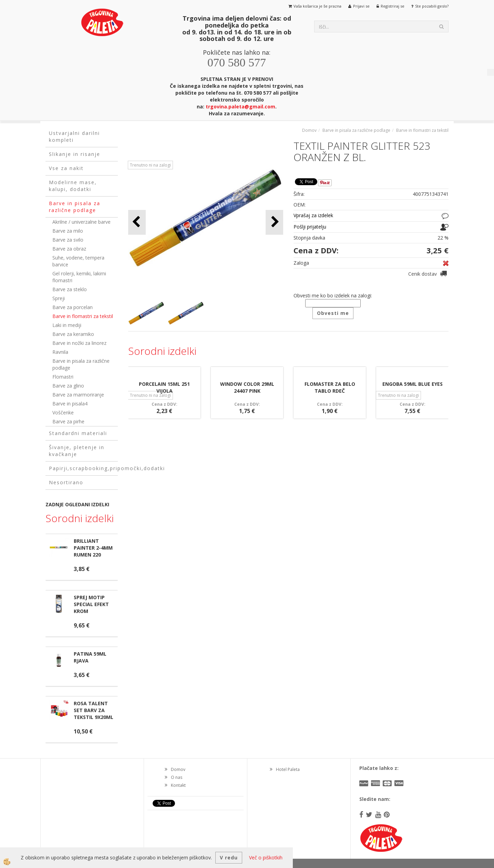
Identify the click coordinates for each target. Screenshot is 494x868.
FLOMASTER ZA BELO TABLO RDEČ (330, 387)
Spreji (59, 298)
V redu (229, 858)
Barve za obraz (69, 249)
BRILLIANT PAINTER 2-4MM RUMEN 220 (93, 548)
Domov (309, 130)
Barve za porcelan (73, 307)
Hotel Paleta (288, 769)
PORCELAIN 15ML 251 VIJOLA (164, 387)
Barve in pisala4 (70, 404)
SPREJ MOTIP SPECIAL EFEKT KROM (91, 604)
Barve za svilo (68, 240)
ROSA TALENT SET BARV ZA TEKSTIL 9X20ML (94, 710)
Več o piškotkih (266, 858)
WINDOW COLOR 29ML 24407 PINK (247, 387)
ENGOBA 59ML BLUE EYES (413, 384)
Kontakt (178, 785)
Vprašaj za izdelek (313, 215)
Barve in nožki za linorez (79, 343)
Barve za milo (68, 231)
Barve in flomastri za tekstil (83, 316)
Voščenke (63, 412)
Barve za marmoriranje (78, 395)
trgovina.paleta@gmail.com (240, 107)
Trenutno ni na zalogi (150, 165)
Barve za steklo (70, 289)
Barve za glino (68, 386)
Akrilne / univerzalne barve (81, 222)
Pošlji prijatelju (310, 227)
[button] (274, 222)
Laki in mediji (67, 325)
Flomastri (63, 377)
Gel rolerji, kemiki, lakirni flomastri (79, 277)
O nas (177, 777)
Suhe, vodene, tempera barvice (78, 261)
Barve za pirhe (68, 421)
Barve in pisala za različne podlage (81, 364)
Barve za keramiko (73, 334)
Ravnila (60, 352)
